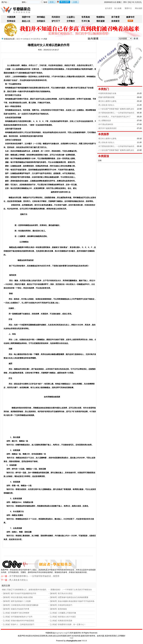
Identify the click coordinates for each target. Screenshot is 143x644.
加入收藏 (118, 8)
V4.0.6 (84, 641)
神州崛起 (41, 17)
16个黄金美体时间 (106, 124)
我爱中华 (26, 17)
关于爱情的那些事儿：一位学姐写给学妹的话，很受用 (34, 576)
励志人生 (26, 21)
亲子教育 (115, 17)
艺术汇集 (86, 21)
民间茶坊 (56, 17)
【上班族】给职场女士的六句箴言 (62, 617)
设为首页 (109, 8)
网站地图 (139, 8)
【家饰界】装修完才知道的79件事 (16, 609)
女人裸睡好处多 (105, 121)
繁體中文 (128, 8)
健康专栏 (130, 17)
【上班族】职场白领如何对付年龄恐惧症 (18, 621)
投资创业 (11, 21)
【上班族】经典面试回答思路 (61, 621)
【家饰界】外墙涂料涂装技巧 (61, 605)
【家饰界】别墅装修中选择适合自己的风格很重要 (69, 597)
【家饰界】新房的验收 (58, 609)
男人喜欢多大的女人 (19, 580)
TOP (71, 638)
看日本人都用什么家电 (107, 101)
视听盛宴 (101, 21)
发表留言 (115, 21)
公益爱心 (71, 17)
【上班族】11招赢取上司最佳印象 (62, 613)
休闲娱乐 (41, 21)
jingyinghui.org (61, 633)
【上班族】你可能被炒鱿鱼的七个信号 (17, 617)
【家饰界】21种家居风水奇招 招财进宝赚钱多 (20, 605)
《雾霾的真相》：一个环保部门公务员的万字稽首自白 (70, 590)
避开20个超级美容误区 (107, 128)
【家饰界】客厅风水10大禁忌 (61, 593)
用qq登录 (63, 2)
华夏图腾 (11, 17)
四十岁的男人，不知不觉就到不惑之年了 (115, 117)
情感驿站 (101, 17)
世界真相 (86, 17)
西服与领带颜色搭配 (107, 97)
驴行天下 (56, 21)
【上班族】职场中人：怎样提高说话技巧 (18, 624)
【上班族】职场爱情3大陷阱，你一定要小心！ (67, 624)
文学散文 (71, 21)
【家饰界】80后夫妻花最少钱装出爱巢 (17, 597)
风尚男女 (37, 39)
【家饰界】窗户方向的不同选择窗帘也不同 (19, 593)
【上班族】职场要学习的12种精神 (16, 613)
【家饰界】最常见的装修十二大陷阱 (16, 601)
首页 (18, 39)
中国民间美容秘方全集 (107, 93)
